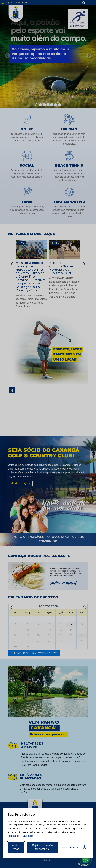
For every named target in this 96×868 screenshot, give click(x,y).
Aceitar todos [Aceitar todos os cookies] (16, 847)
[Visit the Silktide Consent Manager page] (85, 847)
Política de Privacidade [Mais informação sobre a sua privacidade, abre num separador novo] (20, 836)
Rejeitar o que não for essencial (42, 847)
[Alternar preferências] (69, 847)
